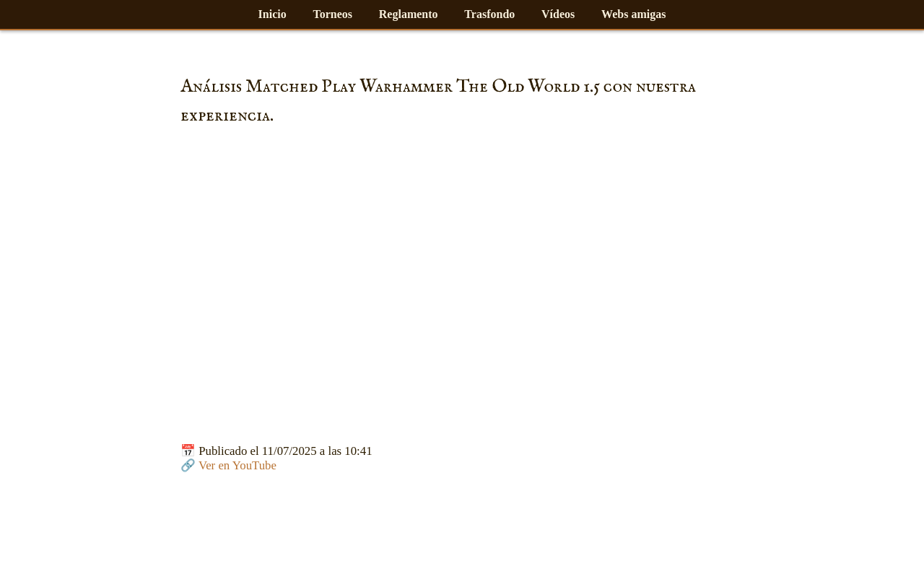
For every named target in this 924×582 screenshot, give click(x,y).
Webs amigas (633, 14)
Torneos (332, 14)
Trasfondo (489, 14)
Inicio (273, 14)
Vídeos (558, 14)
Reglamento (409, 14)
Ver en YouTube (237, 465)
